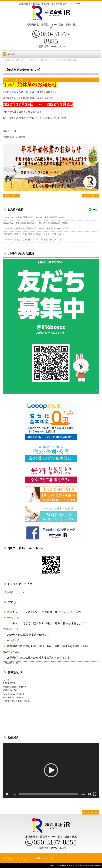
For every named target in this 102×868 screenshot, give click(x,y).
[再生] (7, 794)
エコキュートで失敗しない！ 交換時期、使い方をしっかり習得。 (45, 612)
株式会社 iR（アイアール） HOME (20, 60)
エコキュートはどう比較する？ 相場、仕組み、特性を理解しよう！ (47, 623)
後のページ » (91, 196)
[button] (51, 770)
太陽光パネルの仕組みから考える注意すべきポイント (39, 657)
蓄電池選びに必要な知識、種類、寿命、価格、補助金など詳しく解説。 (49, 646)
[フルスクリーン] (95, 794)
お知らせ (43, 60)
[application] (51, 770)
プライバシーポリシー (18, 858)
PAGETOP (91, 812)
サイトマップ (46, 858)
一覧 (95, 210)
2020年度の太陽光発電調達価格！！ (28, 635)
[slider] (48, 794)
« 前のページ (11, 196)
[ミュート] (89, 794)
